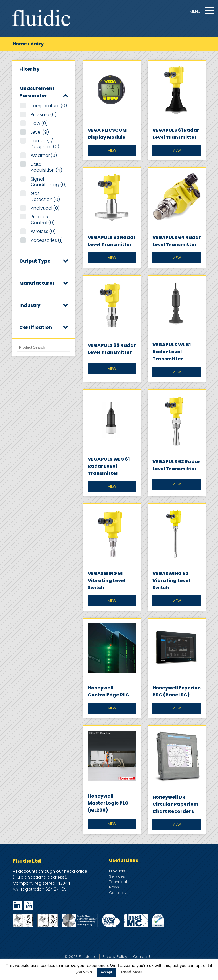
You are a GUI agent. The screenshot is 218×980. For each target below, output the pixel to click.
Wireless (43, 231)
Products (117, 871)
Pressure (44, 115)
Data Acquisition (46, 167)
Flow (39, 123)
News (114, 887)
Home (20, 44)
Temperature (49, 106)
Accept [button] (106, 972)
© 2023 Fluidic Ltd (80, 957)
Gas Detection (45, 196)
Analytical (45, 208)
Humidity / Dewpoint (45, 144)
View (112, 150)
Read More (132, 972)
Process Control (43, 220)
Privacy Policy (115, 957)
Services (117, 876)
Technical (118, 882)
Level (40, 132)
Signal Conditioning (49, 182)
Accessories (47, 240)
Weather (44, 155)
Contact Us (119, 893)
